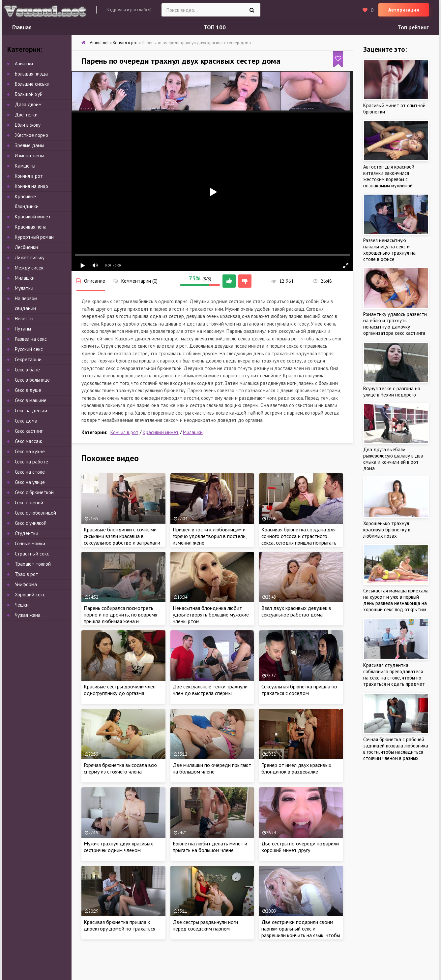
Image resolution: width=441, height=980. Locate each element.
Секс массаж (28, 441)
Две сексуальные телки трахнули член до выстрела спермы (210, 690)
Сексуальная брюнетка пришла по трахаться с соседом (299, 690)
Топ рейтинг (413, 27)
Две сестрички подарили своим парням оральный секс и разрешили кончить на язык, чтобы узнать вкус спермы (301, 932)
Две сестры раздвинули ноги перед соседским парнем (205, 925)
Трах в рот (27, 574)
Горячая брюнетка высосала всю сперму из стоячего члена (120, 768)
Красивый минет (161, 432)
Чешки (22, 605)
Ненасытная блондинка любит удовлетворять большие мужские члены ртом (211, 615)
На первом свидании (26, 303)
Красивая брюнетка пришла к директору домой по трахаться (119, 925)
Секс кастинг (29, 431)
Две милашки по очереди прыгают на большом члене (212, 768)
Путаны (23, 329)
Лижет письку (30, 257)
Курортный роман (34, 237)
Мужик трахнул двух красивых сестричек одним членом (118, 847)
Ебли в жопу (28, 125)
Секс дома (26, 421)
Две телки (26, 115)
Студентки (27, 533)
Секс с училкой (31, 523)
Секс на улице (30, 482)
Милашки (193, 432)
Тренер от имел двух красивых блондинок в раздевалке (296, 768)
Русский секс (29, 349)
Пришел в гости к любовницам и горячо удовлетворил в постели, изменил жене (210, 536)
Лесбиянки (26, 247)
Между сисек (29, 268)
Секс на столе (30, 472)
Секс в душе (28, 390)
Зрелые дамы (29, 145)
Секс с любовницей (35, 513)
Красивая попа (31, 227)
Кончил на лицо (31, 186)
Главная (22, 27)
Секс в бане (27, 370)
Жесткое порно (31, 135)
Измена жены (29, 156)
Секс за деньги (31, 411)
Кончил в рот (124, 432)
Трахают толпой (33, 564)
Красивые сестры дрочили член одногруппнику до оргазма (120, 690)
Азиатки (24, 63)
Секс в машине (31, 400)
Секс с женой (29, 503)
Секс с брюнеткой (34, 492)
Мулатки (24, 288)
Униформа (26, 584)
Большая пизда (31, 74)
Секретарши (28, 359)
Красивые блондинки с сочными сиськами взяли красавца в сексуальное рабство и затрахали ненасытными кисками (122, 539)
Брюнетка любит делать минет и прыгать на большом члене (210, 847)
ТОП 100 (215, 27)
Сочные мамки (30, 543)
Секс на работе (31, 462)
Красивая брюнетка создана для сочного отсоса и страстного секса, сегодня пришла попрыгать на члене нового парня (299, 539)
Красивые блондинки (27, 201)
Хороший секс (30, 595)
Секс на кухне (30, 451)
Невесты (24, 318)
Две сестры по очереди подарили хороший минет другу (300, 847)
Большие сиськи (32, 84)
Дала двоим (28, 104)
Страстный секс (32, 554)
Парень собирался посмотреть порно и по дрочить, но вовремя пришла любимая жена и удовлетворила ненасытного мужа (123, 618)
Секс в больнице (32, 380)
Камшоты (25, 166)
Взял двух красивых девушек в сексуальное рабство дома (296, 611)
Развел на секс (31, 339)
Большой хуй (29, 94)
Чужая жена (28, 615)
